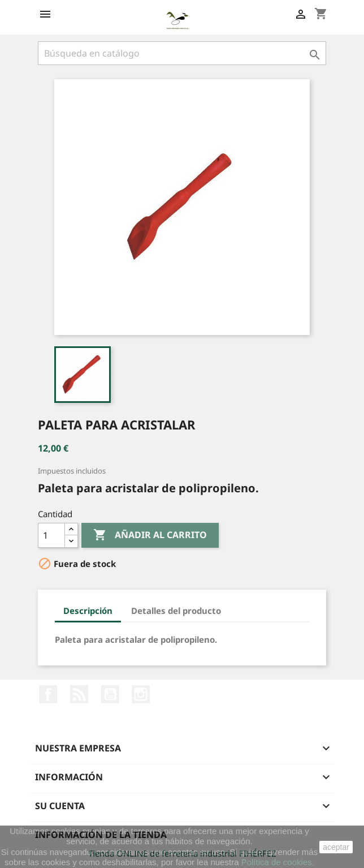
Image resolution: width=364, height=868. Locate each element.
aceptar (336, 847)
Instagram (141, 694)
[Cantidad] (51, 535)
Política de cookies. (278, 862)
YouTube (110, 694)
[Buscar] (182, 53)
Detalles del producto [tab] (176, 611)
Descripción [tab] (88, 611)
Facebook (48, 694)
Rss (79, 694)
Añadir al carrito (150, 535)
